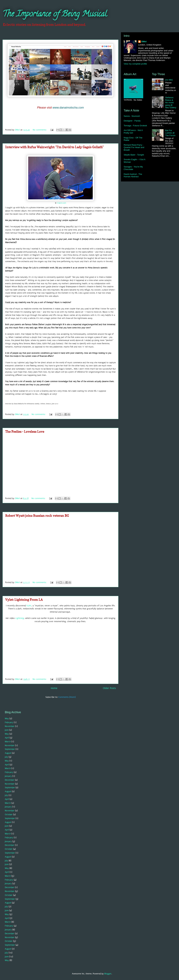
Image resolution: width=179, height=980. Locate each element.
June (7, 730)
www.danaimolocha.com (68, 108)
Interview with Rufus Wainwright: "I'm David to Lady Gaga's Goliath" (54, 147)
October (9, 814)
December (10, 780)
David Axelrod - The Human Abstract (133, 175)
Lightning (20, 618)
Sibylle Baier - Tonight (134, 155)
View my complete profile (135, 64)
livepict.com (62, 203)
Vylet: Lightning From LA (24, 600)
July (6, 757)
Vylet (29, 606)
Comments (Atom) (67, 697)
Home (54, 688)
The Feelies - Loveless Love (25, 432)
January (8, 776)
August (8, 753)
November (10, 726)
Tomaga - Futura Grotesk (135, 126)
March (8, 742)
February (9, 722)
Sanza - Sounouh (132, 116)
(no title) (169, 80)
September (10, 749)
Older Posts (109, 688)
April (7, 738)
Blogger (108, 974)
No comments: (40, 130)
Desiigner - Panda (132, 121)
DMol (144, 42)
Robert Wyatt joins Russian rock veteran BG (37, 516)
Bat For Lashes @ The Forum (170, 133)
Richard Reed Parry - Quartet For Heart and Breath (134, 147)
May (7, 718)
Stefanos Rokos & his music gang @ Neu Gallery (171, 102)
